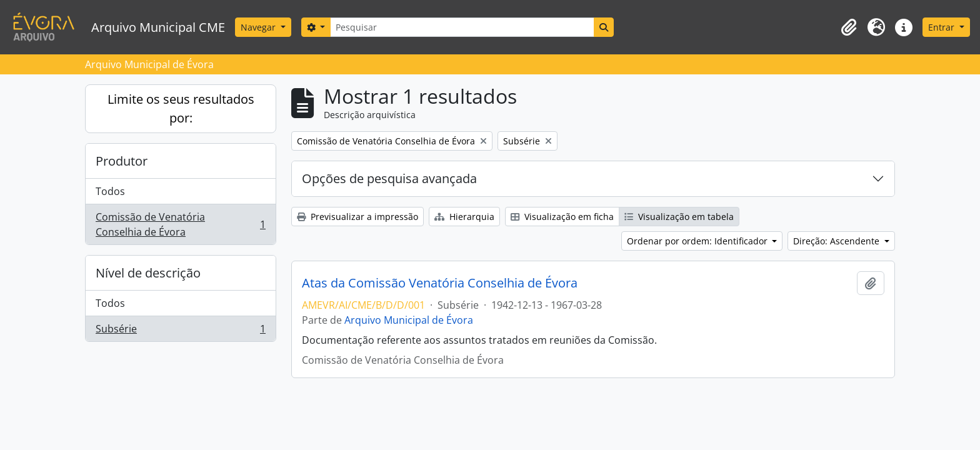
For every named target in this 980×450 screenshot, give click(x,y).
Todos (110, 191)
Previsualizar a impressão (357, 217)
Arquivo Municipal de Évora (409, 320)
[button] (849, 27)
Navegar (259, 27)
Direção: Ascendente (837, 241)
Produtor (122, 161)
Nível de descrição (148, 273)
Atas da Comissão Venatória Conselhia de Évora (440, 283)
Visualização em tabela (679, 217)
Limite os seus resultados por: (181, 108)
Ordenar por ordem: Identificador (698, 241)
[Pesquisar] (462, 27)
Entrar (942, 27)
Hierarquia (464, 217)
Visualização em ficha (562, 217)
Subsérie (180, 331)
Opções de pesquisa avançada (389, 178)
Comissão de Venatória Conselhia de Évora (180, 224)
